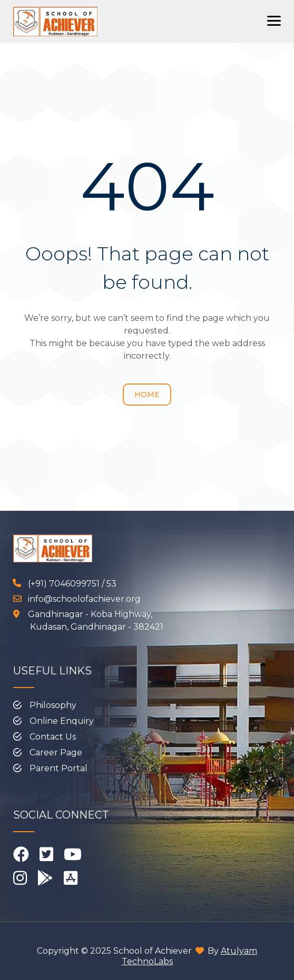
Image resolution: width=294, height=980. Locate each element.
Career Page (56, 752)
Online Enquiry (62, 721)
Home (147, 395)
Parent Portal (58, 768)
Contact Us (53, 737)
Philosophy (53, 705)
